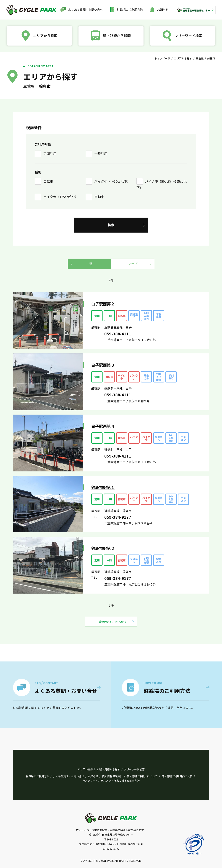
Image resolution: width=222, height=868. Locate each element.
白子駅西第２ (103, 304)
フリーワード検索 (134, 769)
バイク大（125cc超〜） (61, 197)
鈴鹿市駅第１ (103, 487)
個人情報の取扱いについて (142, 776)
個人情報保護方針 (112, 776)
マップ (133, 264)
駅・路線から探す (110, 769)
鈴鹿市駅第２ (103, 548)
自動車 (99, 197)
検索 (111, 225)
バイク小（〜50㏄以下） (112, 181)
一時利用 (101, 153)
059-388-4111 (118, 334)
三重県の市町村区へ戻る (111, 622)
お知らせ (163, 10)
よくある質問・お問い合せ (85, 10)
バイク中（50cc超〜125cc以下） (162, 185)
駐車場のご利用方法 (38, 776)
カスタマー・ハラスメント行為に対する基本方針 (111, 780)
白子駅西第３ (103, 365)
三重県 (200, 58)
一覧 (89, 264)
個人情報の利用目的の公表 (177, 776)
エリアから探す (183, 58)
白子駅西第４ (103, 426)
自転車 (48, 181)
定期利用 (50, 153)
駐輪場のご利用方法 (130, 10)
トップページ (162, 58)
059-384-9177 (118, 517)
